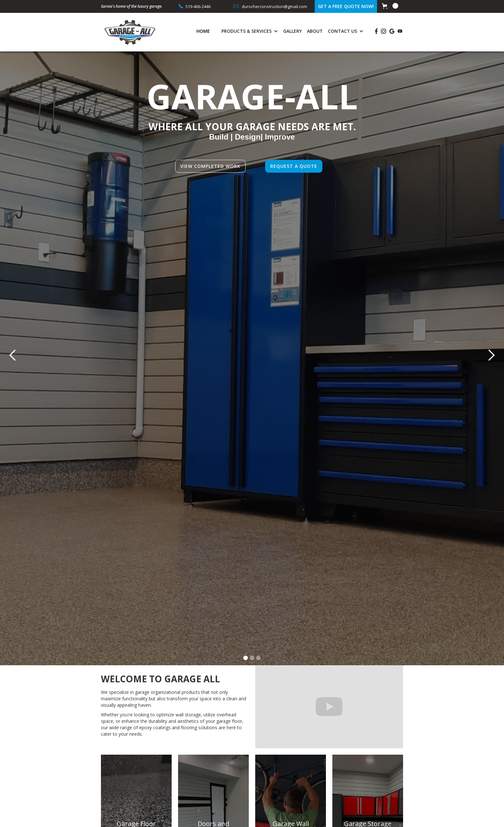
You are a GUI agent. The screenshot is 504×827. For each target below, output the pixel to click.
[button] (390, 6)
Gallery (292, 31)
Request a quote (294, 166)
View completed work (210, 166)
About (315, 31)
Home (203, 31)
